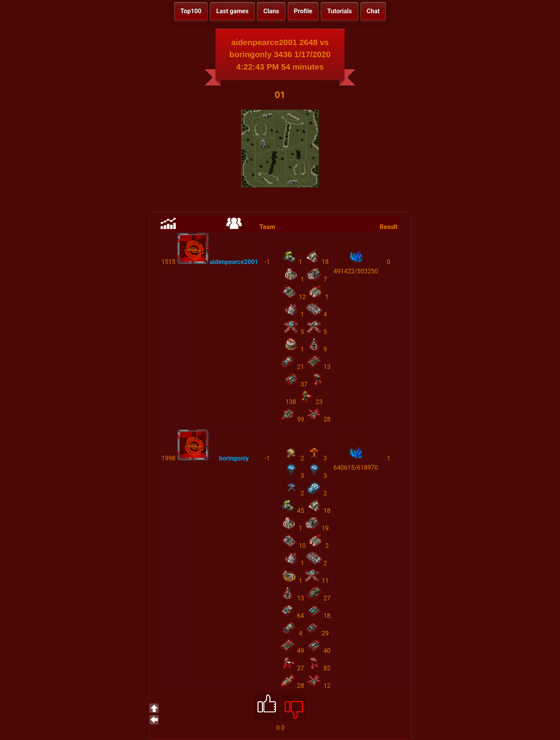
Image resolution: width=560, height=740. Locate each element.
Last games (232, 11)
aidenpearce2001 (234, 262)
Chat (373, 11)
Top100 (191, 11)
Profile (303, 11)
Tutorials (339, 11)
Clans (271, 11)
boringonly (234, 458)
